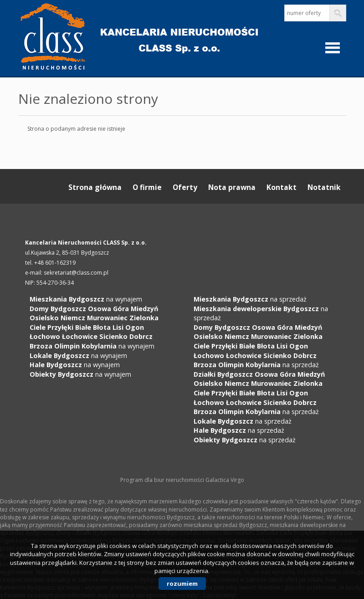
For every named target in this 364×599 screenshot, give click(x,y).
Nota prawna (232, 187)
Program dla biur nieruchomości (163, 480)
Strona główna (95, 187)
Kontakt (282, 187)
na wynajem (86, 299)
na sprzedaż (250, 299)
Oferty (185, 187)
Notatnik (324, 187)
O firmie (147, 187)
